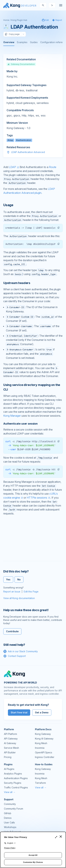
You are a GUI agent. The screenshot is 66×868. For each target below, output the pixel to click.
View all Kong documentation (19, 598)
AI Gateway (10, 743)
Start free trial (19, 712)
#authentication (24, 140)
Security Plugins (13, 783)
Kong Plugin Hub (19, 20)
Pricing (8, 757)
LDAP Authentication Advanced (28, 152)
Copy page (12, 34)
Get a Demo (42, 712)
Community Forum (14, 809)
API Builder (10, 752)
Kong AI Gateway (44, 739)
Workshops (10, 827)
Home (6, 20)
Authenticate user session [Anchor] (20, 424)
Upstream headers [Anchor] (17, 283)
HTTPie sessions (37, 498)
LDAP (12, 167)
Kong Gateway (43, 734)
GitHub (8, 813)
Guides (34, 42)
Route (53, 167)
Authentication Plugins (16, 778)
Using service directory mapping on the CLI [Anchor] (32, 387)
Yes (8, 579)
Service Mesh (11, 748)
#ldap (10, 140)
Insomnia (40, 748)
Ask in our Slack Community (21, 651)
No (19, 579)
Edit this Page (31, 592)
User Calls (9, 822)
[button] (59, 228)
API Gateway (11, 739)
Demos (8, 818)
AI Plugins (9, 769)
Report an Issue (12, 592)
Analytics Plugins (13, 774)
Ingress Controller (45, 757)
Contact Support (15, 656)
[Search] (43, 5)
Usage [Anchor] (8, 205)
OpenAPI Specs (44, 752)
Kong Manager (12, 416)
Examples (22, 42)
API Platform (10, 734)
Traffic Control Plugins (16, 787)
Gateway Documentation (21, 64)
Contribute (12, 631)
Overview (9, 42)
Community (10, 804)
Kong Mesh (41, 743)
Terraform (40, 783)
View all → (10, 792)
